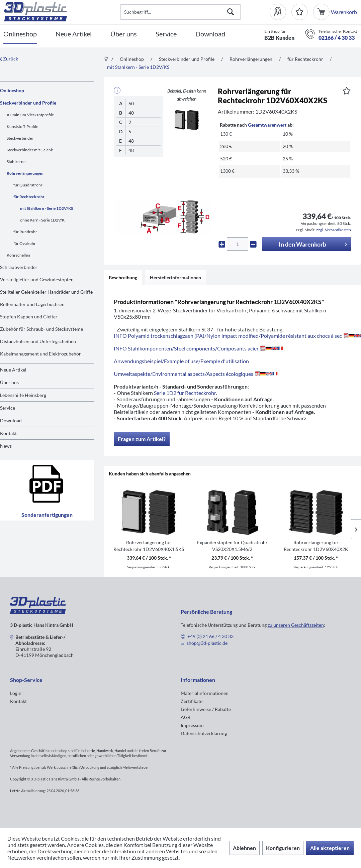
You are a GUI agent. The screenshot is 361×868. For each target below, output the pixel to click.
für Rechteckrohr (29, 197)
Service (8, 408)
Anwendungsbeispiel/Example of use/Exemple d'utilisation (181, 361)
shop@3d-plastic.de (207, 643)
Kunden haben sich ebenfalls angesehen (150, 474)
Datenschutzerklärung (204, 733)
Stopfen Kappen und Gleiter (29, 317)
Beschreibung (123, 277)
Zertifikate (192, 701)
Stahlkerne (16, 162)
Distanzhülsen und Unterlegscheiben (38, 341)
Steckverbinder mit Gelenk (30, 150)
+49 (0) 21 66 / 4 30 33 (210, 636)
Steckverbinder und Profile (28, 103)
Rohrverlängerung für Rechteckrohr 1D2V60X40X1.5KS (149, 546)
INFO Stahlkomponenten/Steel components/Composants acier (200, 348)
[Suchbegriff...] (181, 12)
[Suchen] (231, 12)
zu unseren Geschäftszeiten (296, 625)
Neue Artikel (13, 370)
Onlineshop (12, 90)
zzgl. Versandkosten (334, 230)
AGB (186, 717)
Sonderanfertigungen (47, 490)
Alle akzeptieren (330, 848)
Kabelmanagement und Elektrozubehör (40, 354)
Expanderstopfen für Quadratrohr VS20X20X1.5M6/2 (232, 546)
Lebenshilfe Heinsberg (23, 395)
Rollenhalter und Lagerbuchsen (32, 304)
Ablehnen (244, 848)
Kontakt (8, 433)
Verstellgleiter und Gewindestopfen (37, 279)
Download (11, 420)
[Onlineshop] (20, 34)
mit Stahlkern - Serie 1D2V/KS (47, 208)
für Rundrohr (25, 232)
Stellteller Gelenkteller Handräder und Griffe (46, 292)
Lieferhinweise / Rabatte (206, 709)
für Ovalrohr (25, 243)
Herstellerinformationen (175, 277)
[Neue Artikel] (74, 34)
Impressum (192, 725)
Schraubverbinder (19, 267)
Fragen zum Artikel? (142, 439)
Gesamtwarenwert (267, 125)
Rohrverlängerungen (25, 173)
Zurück (9, 59)
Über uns (9, 382)
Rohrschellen (18, 255)
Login (16, 693)
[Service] (166, 34)
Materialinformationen (205, 693)
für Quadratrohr (28, 185)
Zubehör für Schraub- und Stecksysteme (41, 329)
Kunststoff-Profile (22, 126)
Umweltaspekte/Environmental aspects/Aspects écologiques (197, 374)
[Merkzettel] (300, 12)
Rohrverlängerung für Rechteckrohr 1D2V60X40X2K (316, 546)
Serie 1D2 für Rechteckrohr (185, 393)
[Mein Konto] (281, 12)
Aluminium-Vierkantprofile (30, 115)
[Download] (210, 34)
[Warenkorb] (322, 12)
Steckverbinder (20, 138)
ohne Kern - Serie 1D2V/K (42, 220)
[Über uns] (124, 34)
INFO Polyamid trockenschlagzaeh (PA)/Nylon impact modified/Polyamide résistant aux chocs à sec (237, 336)
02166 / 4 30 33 (337, 38)
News (6, 446)
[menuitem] (281, 12)
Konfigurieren (283, 848)
